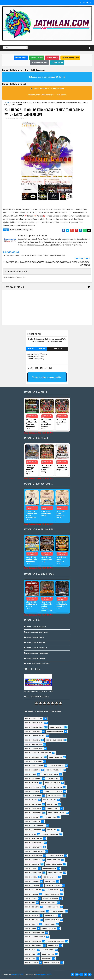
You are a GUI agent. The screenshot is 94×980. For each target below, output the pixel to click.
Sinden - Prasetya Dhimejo (35, 938)
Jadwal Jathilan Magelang (36, 644)
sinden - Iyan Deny (54, 861)
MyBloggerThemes (44, 976)
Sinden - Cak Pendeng (33, 780)
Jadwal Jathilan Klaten (35, 639)
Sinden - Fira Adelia (48, 904)
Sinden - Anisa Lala (55, 874)
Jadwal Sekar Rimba (35, 358)
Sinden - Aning (51, 818)
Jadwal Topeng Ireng (36, 360)
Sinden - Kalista (57, 913)
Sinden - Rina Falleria (33, 810)
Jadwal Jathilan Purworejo (37, 649)
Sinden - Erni (30, 904)
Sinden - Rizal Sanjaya (33, 763)
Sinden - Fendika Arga (55, 733)
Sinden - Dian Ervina (32, 771)
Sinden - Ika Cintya (55, 797)
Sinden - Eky (52, 831)
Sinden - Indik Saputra (34, 840)
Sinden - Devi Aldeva (52, 895)
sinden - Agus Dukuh (33, 788)
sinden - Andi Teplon (33, 861)
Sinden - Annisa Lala (33, 823)
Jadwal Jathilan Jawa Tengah (37, 633)
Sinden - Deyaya (31, 900)
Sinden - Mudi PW (31, 925)
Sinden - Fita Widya (32, 908)
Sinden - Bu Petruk (32, 887)
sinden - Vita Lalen (32, 793)
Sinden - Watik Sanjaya (34, 857)
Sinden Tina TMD (48, 955)
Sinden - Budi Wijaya (53, 887)
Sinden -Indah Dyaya (56, 857)
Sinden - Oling (30, 930)
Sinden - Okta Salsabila (34, 844)
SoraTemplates (17, 976)
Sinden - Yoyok (48, 951)
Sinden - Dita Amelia (32, 741)
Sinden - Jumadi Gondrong (35, 913)
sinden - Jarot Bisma (50, 776)
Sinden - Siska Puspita (34, 848)
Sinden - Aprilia (31, 878)
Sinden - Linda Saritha (33, 746)
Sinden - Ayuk (50, 883)
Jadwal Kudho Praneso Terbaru (38, 665)
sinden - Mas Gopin (32, 865)
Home (7, 102)
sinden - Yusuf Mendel (54, 793)
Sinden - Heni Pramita (50, 835)
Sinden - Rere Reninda (33, 943)
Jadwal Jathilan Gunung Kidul (22, 102)
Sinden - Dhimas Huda (33, 797)
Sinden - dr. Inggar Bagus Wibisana (38, 754)
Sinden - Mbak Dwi (32, 921)
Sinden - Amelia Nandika (34, 724)
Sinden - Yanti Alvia (57, 767)
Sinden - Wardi (31, 951)
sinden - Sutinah (31, 964)
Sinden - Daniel (53, 891)
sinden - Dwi (46, 960)
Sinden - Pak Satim (49, 930)
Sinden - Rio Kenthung (56, 943)
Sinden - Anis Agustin (33, 874)
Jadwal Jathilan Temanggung (37, 654)
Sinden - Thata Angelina (34, 750)
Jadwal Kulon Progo (39, 62)
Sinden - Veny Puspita (33, 814)
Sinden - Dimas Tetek (33, 733)
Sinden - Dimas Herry (33, 831)
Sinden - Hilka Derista (54, 741)
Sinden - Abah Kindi (32, 818)
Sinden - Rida (52, 806)
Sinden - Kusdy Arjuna (34, 720)
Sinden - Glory (53, 780)
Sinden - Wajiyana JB (52, 784)
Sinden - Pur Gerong (54, 771)
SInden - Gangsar (49, 870)
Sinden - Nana (49, 925)
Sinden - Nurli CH (55, 758)
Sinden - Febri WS (56, 728)
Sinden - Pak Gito (49, 801)
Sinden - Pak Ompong (33, 806)
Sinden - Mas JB (31, 801)
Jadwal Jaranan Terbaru (37, 355)
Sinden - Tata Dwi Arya (33, 947)
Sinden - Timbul (53, 810)
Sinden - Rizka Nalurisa (34, 728)
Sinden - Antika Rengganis (35, 827)
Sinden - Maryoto (32, 917)
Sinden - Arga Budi (50, 878)
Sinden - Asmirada (32, 883)
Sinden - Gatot (31, 835)
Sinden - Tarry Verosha (34, 758)
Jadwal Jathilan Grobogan (36, 628)
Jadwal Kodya (57, 62)
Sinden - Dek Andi (31, 895)
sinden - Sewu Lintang (54, 865)
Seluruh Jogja (21, 57)
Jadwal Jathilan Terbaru (35, 660)
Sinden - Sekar (31, 776)
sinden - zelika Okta (52, 964)
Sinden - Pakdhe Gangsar (34, 934)
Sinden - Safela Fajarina (34, 767)
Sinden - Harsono (52, 908)
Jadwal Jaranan (37, 350)
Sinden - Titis (53, 947)
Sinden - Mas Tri (51, 917)
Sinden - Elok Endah (50, 900)
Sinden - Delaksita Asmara (35, 737)
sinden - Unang (31, 870)
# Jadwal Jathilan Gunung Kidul (21, 231)
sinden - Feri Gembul (55, 788)
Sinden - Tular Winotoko (34, 853)
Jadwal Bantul (52, 57)
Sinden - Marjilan (32, 784)
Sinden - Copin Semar (33, 891)
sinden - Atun (30, 960)
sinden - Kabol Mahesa (56, 814)
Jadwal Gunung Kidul (70, 57)
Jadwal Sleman (36, 57)
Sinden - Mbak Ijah (52, 921)
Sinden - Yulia (30, 955)
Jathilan (57, 350)
